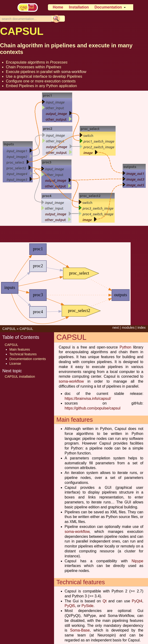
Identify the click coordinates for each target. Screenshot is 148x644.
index (142, 328)
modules (128, 328)
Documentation (108, 7)
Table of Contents (21, 337)
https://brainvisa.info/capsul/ (88, 399)
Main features (20, 349)
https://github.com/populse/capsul (92, 408)
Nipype (137, 561)
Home (58, 7)
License (15, 364)
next (115, 328)
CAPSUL (9, 329)
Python (125, 347)
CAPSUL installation (20, 377)
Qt (105, 601)
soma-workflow (74, 72)
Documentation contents (28, 359)
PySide (88, 606)
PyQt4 (137, 601)
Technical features (23, 354)
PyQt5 (70, 606)
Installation (79, 7)
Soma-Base (80, 630)
